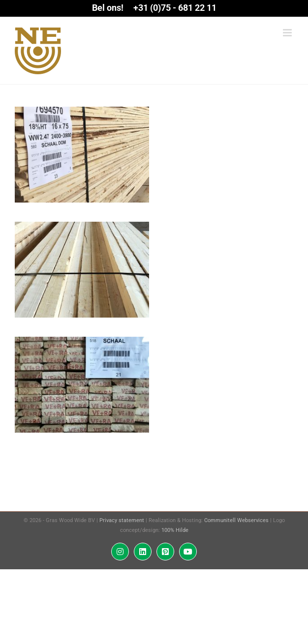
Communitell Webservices (236, 520)
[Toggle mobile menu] (288, 33)
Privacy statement (122, 520)
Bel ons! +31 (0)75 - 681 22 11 (154, 8)
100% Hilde (175, 530)
